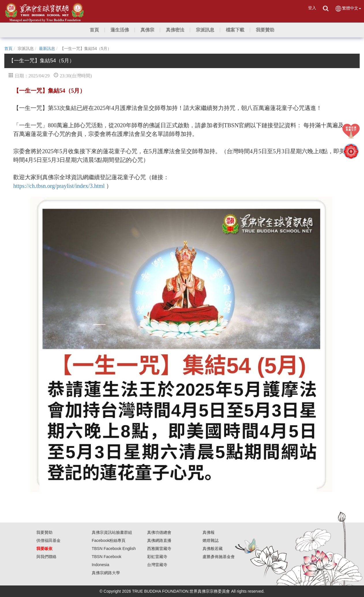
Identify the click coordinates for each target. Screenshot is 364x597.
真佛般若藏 (213, 549)
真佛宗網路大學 (106, 573)
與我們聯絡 (46, 557)
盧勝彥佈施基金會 (219, 557)
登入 (312, 8)
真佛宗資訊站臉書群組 (112, 532)
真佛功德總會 (159, 532)
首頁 (8, 48)
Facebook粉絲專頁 (109, 540)
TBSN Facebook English (114, 549)
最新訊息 (47, 48)
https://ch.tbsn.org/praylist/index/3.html (59, 186)
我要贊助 (44, 532)
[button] (120, 30)
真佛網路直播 (159, 540)
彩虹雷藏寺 (157, 557)
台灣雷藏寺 (157, 565)
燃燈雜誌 (211, 540)
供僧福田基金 (48, 540)
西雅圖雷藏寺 (159, 549)
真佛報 (209, 532)
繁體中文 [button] (348, 9)
